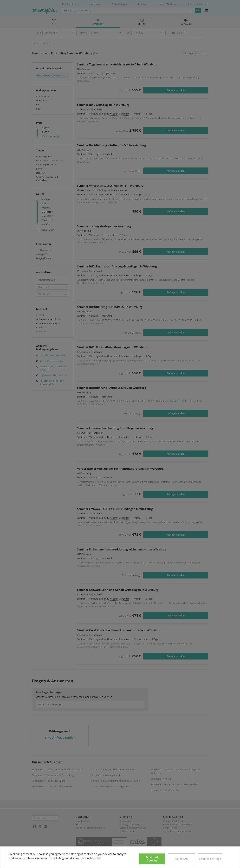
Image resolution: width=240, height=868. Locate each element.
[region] (120, 857)
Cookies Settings (210, 859)
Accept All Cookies (152, 859)
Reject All (182, 859)
